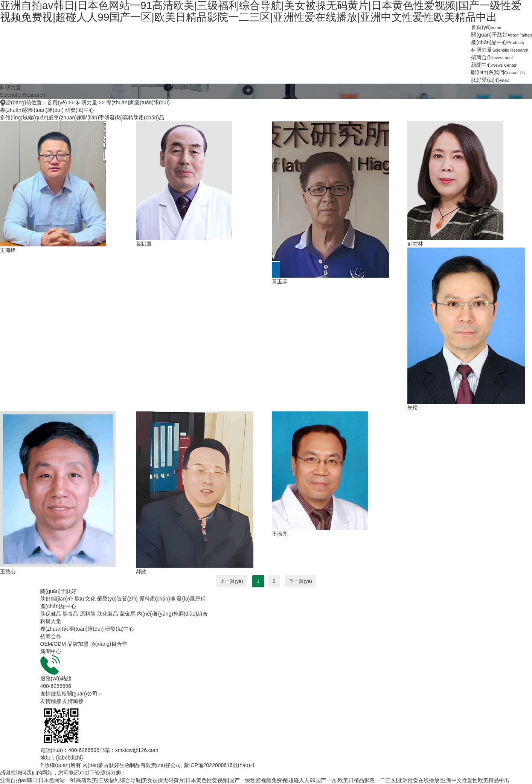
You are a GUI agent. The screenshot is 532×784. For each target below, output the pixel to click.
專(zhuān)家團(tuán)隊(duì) (138, 102)
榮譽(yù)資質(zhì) (117, 599)
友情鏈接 (51, 701)
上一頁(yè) (231, 581)
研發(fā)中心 (80, 110)
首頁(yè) (57, 102)
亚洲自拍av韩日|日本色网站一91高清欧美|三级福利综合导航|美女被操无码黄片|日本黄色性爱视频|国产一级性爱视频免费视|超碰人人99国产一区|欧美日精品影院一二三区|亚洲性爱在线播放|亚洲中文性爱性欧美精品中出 (255, 780)
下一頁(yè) (300, 581)
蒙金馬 (128, 614)
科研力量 (87, 102)
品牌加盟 (78, 644)
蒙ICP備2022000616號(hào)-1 (219, 765)
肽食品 (70, 614)
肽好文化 (85, 599)
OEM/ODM (53, 644)
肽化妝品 (108, 614)
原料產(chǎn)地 (157, 599)
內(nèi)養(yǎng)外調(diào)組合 (172, 614)
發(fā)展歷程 (191, 599)
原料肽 (88, 614)
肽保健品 (51, 614)
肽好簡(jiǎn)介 (57, 599)
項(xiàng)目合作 (109, 644)
